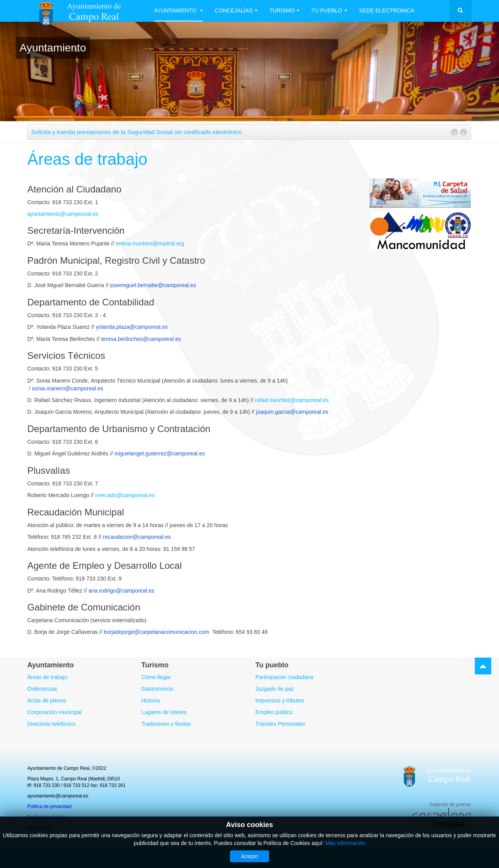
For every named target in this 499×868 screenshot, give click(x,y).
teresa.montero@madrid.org (150, 243)
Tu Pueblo (329, 11)
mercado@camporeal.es (125, 495)
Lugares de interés (164, 712)
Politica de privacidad (49, 806)
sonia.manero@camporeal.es (68, 388)
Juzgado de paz (275, 689)
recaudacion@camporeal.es (137, 537)
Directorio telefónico (51, 724)
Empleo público (274, 712)
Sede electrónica (387, 11)
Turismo (285, 11)
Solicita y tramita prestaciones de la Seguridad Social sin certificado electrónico (136, 132)
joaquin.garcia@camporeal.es (292, 412)
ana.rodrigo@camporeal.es (121, 591)
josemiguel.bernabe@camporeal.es (153, 285)
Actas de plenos (47, 700)
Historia (151, 700)
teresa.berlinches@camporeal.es (141, 339)
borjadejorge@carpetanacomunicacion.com (156, 632)
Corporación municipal (54, 712)
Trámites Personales (280, 724)
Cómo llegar (156, 677)
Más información (345, 843)
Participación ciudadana (284, 677)
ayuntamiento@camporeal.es (63, 214)
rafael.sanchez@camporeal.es (292, 400)
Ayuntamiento (179, 11)
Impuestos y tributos (280, 700)
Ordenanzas (42, 689)
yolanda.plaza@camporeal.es (132, 327)
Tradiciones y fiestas (166, 724)
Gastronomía (157, 689)
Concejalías (236, 11)
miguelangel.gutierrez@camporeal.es (159, 453)
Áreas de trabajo (87, 159)
